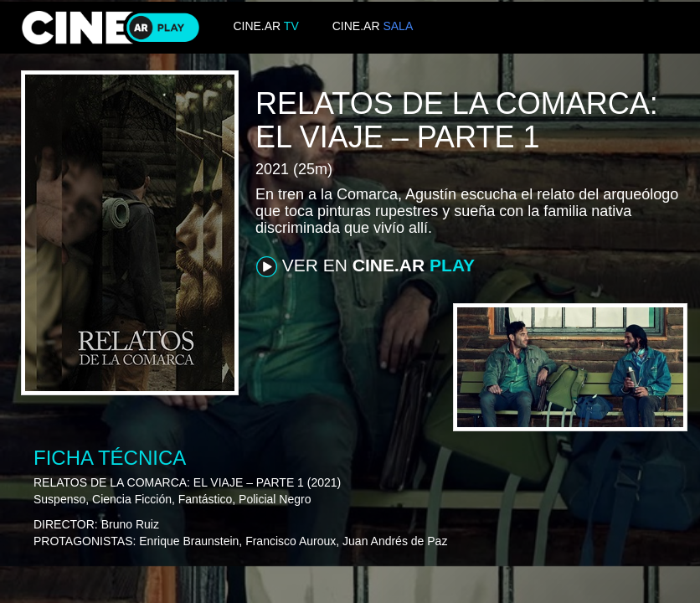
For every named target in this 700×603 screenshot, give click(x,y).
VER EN (365, 266)
